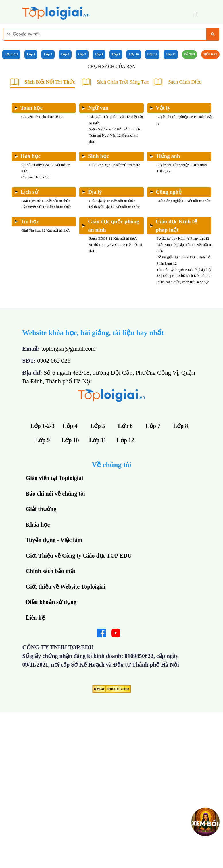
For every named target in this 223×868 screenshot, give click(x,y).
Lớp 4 (31, 54)
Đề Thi (190, 54)
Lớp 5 (48, 54)
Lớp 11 (152, 54)
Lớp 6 (65, 54)
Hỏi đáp (210, 54)
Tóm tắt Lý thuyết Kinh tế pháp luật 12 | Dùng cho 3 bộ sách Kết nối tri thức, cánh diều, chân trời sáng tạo (184, 276)
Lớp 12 (171, 54)
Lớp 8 (99, 54)
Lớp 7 (82, 54)
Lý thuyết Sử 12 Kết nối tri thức (46, 207)
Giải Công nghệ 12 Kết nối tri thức (184, 201)
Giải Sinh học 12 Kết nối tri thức (114, 165)
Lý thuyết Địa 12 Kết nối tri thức (114, 207)
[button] (195, 14)
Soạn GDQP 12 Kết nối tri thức (113, 238)
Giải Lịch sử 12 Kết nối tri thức (46, 201)
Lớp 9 (116, 54)
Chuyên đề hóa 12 (35, 177)
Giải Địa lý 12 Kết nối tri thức (112, 201)
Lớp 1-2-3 (11, 54)
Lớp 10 (134, 54)
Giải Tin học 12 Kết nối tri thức (46, 230)
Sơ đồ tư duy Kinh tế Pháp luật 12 (183, 238)
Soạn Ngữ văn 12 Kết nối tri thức (115, 129)
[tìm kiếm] (105, 34)
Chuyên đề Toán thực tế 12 (42, 117)
